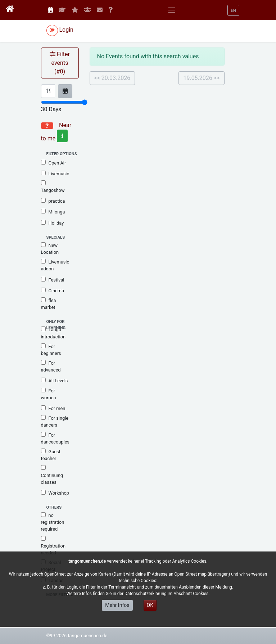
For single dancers (55, 421)
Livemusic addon (55, 265)
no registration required (53, 522)
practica (53, 201)
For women (49, 394)
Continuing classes (52, 475)
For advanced (51, 366)
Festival (53, 280)
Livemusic (55, 174)
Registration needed (53, 546)
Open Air (54, 163)
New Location (50, 249)
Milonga (53, 212)
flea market (49, 304)
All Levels (55, 380)
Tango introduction (53, 333)
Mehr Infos (117, 605)
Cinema (53, 291)
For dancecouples (55, 438)
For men (53, 408)
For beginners (51, 350)
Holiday (53, 223)
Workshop (55, 493)
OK (150, 605)
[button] (233, 10)
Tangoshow (53, 187)
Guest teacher (51, 455)
